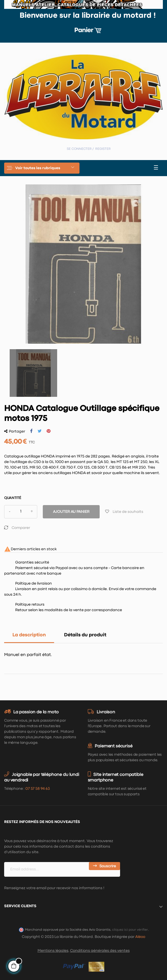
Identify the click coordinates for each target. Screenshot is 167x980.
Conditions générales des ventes (100, 951)
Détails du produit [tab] (85, 635)
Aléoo (140, 937)
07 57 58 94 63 (38, 789)
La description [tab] (29, 635)
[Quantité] (21, 512)
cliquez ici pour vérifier (130, 930)
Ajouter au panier (71, 512)
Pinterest (49, 431)
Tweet (40, 431)
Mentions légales (53, 951)
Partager (31, 431)
